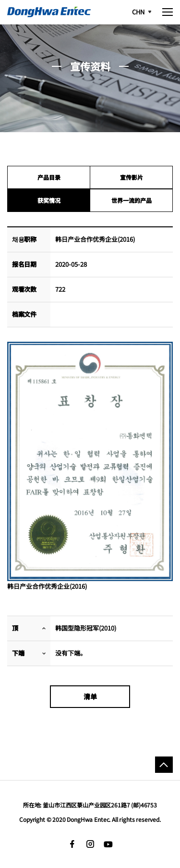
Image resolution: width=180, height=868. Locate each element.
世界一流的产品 (132, 200)
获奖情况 (49, 200)
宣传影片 (132, 177)
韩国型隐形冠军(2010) (86, 628)
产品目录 (49, 177)
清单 (90, 696)
